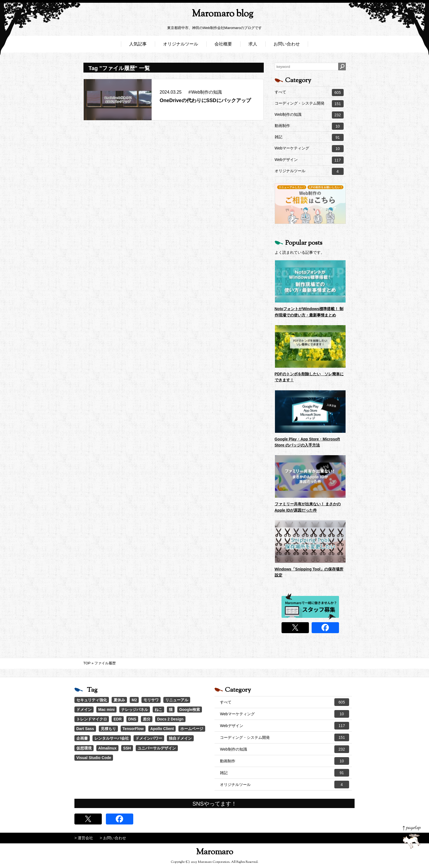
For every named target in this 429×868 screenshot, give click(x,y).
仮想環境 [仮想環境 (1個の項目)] (84, 748)
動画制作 (309, 126)
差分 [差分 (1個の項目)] (147, 719)
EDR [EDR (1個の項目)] (118, 719)
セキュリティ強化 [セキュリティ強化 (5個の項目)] (92, 700)
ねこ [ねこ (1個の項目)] (158, 710)
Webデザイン (309, 160)
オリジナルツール (181, 46)
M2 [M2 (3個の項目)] (134, 700)
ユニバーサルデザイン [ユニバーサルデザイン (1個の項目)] (157, 748)
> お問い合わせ (113, 838)
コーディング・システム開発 (309, 104)
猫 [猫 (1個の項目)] (171, 710)
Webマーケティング (309, 149)
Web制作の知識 (309, 115)
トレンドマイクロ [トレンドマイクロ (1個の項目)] (92, 719)
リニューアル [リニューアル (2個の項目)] (177, 700)
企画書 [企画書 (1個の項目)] (82, 738)
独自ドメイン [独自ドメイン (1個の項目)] (180, 738)
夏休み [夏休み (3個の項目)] (119, 700)
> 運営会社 (84, 838)
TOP (87, 663)
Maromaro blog (215, 15)
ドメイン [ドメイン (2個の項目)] (84, 710)
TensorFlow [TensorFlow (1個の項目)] (133, 729)
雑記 (309, 137)
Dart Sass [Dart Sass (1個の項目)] (85, 729)
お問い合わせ (287, 46)
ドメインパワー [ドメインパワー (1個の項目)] (149, 738)
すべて (309, 93)
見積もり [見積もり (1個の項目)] (108, 729)
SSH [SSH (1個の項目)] (127, 748)
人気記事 (138, 46)
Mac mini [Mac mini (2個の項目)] (106, 710)
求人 (253, 46)
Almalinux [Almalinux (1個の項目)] (107, 748)
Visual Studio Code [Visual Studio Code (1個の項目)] (94, 758)
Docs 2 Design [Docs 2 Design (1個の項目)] (170, 719)
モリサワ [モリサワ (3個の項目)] (151, 700)
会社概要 (223, 46)
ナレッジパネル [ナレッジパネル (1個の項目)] (135, 710)
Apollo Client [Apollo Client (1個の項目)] (162, 729)
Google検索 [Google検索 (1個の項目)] (190, 710)
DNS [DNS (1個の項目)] (132, 719)
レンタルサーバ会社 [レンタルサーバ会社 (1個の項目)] (112, 738)
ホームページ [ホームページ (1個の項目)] (192, 729)
